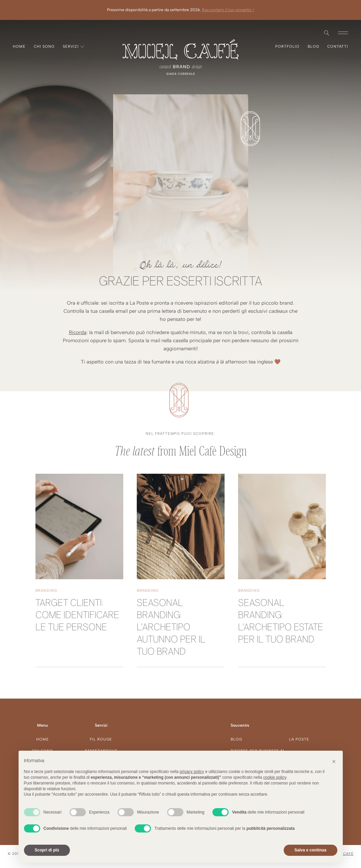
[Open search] (327, 33)
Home (19, 46)
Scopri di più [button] (47, 850)
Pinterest (24, 33)
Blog (313, 46)
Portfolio (287, 46)
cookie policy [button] (275, 777)
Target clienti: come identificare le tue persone (77, 616)
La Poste (299, 739)
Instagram (13, 33)
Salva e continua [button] (311, 850)
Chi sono (44, 46)
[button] (343, 33)
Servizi (73, 46)
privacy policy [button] (192, 772)
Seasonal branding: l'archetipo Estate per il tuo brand (281, 622)
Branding (46, 591)
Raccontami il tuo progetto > (228, 10)
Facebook (18, 33)
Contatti (338, 46)
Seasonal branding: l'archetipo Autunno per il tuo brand (171, 628)
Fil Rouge (101, 739)
